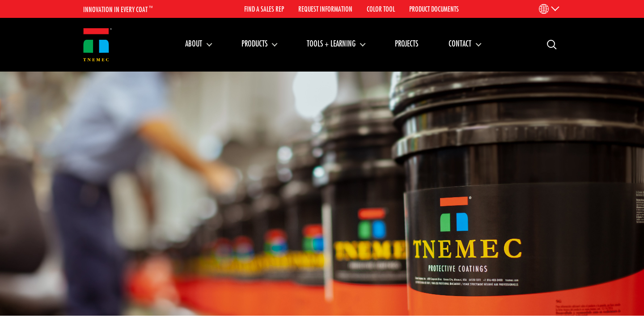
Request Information (325, 9)
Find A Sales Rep (264, 9)
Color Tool (381, 9)
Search (548, 44)
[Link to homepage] (97, 45)
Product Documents (434, 9)
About (194, 43)
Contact (460, 43)
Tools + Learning (331, 43)
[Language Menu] (549, 9)
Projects (407, 43)
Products (254, 43)
